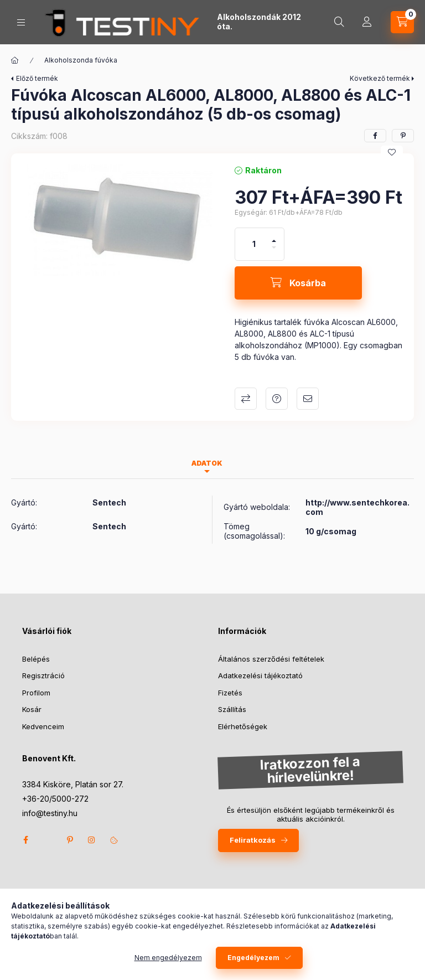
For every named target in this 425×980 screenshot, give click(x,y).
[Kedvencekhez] (392, 152)
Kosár (32, 709)
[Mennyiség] (254, 244)
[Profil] (367, 22)
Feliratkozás (253, 840)
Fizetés (230, 693)
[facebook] (375, 136)
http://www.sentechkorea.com (357, 507)
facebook (25, 840)
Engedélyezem (253, 958)
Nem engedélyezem (168, 958)
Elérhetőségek (243, 726)
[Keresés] (339, 22)
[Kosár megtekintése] (402, 22)
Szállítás (232, 709)
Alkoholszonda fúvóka (81, 60)
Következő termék (380, 78)
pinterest (70, 840)
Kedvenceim (43, 726)
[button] (117, 220)
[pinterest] (403, 136)
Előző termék (37, 78)
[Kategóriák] (21, 22)
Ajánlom (308, 399)
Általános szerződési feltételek (271, 659)
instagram (92, 840)
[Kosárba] (298, 283)
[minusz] (274, 252)
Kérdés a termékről (277, 399)
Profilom (36, 693)
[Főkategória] (15, 60)
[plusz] (274, 236)
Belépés (36, 659)
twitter (48, 840)
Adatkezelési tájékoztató (260, 675)
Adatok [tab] (207, 463)
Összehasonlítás (246, 399)
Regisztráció (43, 675)
